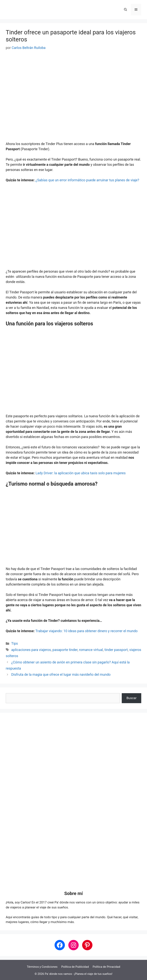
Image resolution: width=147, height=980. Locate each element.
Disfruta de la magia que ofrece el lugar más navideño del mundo (61, 674)
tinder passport (116, 650)
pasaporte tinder (65, 650)
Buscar (132, 698)
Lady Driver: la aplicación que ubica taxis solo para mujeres (80, 473)
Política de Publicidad (75, 967)
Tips (15, 643)
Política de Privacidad (106, 967)
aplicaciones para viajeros (31, 650)
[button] (125, 10)
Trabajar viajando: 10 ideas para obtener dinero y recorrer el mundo (87, 631)
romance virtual (91, 650)
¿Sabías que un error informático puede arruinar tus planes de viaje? (87, 180)
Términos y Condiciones (42, 967)
